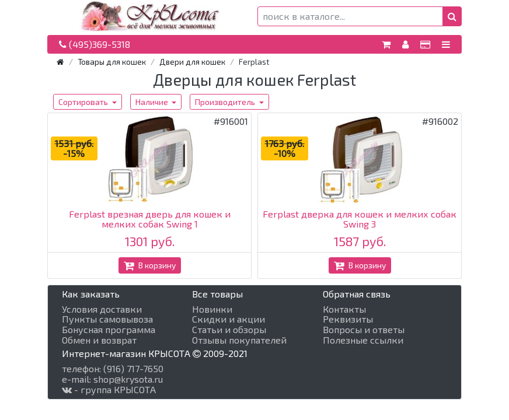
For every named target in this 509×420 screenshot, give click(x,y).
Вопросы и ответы (364, 330)
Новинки (212, 309)
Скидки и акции (229, 319)
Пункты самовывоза (107, 319)
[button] (452, 16)
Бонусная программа (109, 330)
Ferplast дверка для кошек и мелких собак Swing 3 (360, 219)
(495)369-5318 (95, 44)
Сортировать (84, 102)
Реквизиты (348, 319)
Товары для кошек (112, 62)
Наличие (153, 102)
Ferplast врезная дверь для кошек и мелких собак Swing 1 (150, 219)
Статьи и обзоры (229, 330)
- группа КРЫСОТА (109, 390)
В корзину (150, 265)
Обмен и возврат (99, 340)
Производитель (226, 102)
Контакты (344, 309)
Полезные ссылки (363, 340)
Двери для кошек (192, 62)
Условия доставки (102, 309)
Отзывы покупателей (239, 340)
